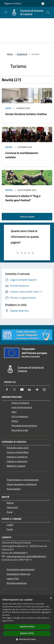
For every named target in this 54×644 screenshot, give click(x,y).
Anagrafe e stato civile (18, 448)
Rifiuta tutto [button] (27, 633)
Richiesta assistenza (17, 583)
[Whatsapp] (44, 390)
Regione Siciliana (13, 3)
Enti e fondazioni (20, 416)
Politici (15, 421)
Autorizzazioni (14, 489)
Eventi (10, 529)
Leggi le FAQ (13, 578)
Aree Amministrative (22, 407)
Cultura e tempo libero (18, 452)
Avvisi (8, 108)
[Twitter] (14, 390)
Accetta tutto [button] (27, 627)
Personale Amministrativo (24, 426)
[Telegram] (37, 390)
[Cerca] (48, 13)
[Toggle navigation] (6, 12)
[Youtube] (22, 390)
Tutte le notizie (27, 217)
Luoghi (10, 525)
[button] (27, 639)
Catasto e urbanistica (17, 461)
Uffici (14, 412)
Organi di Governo (20, 403)
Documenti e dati (20, 430)
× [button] (51, 598)
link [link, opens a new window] (12, 621)
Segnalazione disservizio (19, 574)
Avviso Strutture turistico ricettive (26, 114)
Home (10, 54)
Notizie (9, 147)
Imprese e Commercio (17, 457)
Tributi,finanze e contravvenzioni (23, 480)
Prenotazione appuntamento (21, 569)
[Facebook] (7, 390)
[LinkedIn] (29, 390)
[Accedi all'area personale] (43, 4)
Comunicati (12, 507)
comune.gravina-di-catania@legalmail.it (26, 556)
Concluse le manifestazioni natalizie (22, 155)
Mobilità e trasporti (16, 466)
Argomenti (22, 54)
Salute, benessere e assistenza (22, 484)
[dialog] (27, 620)
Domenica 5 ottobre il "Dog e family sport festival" (23, 198)
